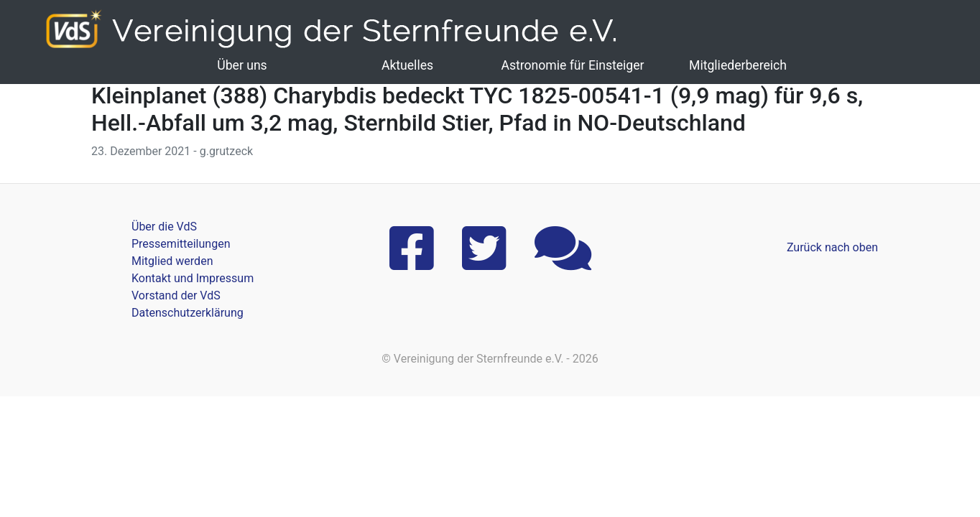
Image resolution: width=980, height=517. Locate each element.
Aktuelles (407, 65)
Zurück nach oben (832, 247)
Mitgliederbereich (738, 65)
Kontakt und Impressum (193, 278)
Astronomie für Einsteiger (572, 65)
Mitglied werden (172, 261)
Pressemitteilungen (181, 244)
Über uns (242, 65)
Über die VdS (164, 227)
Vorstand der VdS (176, 295)
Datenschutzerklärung (188, 313)
